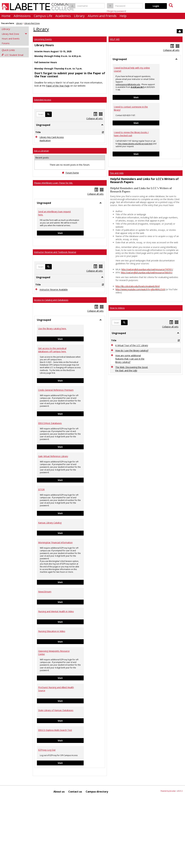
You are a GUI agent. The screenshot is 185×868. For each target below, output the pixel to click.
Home (6, 16)
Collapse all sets (94, 118)
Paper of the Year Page (58, 86)
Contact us (75, 862)
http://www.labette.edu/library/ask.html (135, 144)
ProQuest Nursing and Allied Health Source (56, 759)
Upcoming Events (43, 39)
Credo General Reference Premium (56, 460)
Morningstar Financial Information (55, 613)
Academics (63, 16)
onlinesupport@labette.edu (128, 84)
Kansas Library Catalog (50, 593)
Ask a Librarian (42, 184)
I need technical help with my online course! (132, 69)
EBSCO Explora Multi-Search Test (55, 800)
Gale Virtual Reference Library (53, 526)
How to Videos (117, 308)
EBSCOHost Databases (50, 493)
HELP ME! (115, 39)
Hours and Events (11, 39)
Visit (71, 266)
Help (123, 16)
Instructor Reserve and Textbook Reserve (55, 286)
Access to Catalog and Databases (51, 370)
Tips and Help (117, 173)
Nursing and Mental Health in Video (56, 682)
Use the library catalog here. (52, 399)
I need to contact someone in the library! (131, 108)
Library (79, 16)
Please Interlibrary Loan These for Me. (53, 216)
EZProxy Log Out (47, 820)
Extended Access (43, 100)
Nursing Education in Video (52, 701)
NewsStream (45, 662)
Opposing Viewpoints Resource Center (54, 723)
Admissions (22, 16)
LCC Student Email (12, 55)
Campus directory (97, 862)
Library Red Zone (32, 23)
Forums (6, 43)
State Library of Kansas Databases (56, 780)
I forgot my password (116, 11)
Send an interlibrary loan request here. (54, 246)
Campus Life (43, 16)
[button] (48, 114)
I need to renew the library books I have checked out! (131, 134)
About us (59, 862)
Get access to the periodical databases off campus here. (52, 420)
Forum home (72, 206)
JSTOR (41, 560)
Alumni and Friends (102, 16)
